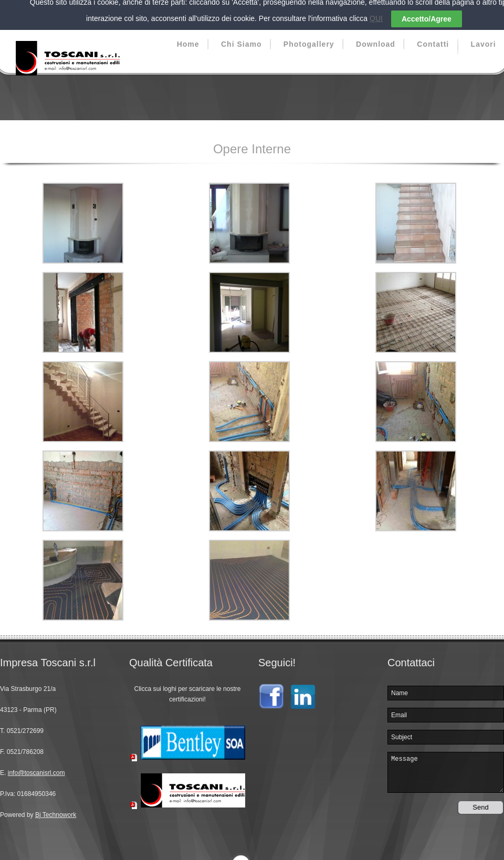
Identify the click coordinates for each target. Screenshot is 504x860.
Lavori (484, 37)
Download (376, 37)
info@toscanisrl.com (36, 765)
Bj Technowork (56, 807)
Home (188, 37)
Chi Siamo (241, 37)
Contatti (433, 37)
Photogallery (309, 37)
